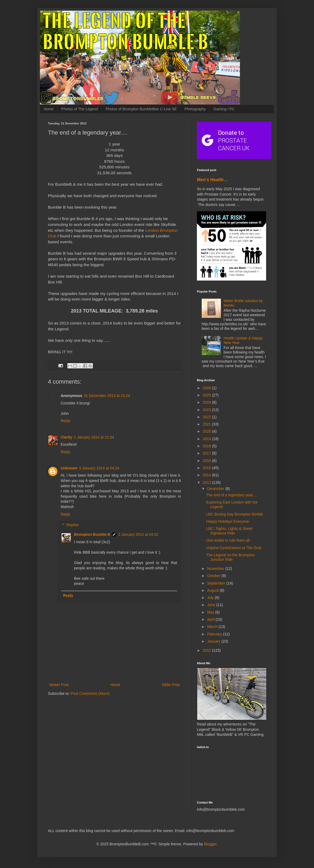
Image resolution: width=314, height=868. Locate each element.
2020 (207, 431)
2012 (207, 650)
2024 (207, 402)
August (213, 590)
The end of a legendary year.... (232, 495)
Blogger (210, 844)
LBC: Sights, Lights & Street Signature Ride (229, 531)
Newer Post (59, 685)
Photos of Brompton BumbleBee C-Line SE (141, 109)
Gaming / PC (224, 109)
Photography (195, 109)
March (213, 627)
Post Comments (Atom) (90, 693)
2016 (207, 461)
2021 (207, 424)
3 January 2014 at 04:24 (99, 468)
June (212, 605)
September (217, 583)
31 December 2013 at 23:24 (107, 396)
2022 (207, 417)
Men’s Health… (212, 180)
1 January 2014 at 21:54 (94, 437)
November (216, 569)
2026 (207, 388)
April (211, 619)
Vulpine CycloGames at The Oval (234, 548)
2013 (207, 482)
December (216, 489)
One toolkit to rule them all (228, 540)
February (215, 634)
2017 (207, 453)
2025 (207, 395)
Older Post (171, 685)
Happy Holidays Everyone (228, 521)
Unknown (69, 468)
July (211, 598)
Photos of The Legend (80, 109)
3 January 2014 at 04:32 (138, 534)
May (211, 612)
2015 (207, 468)
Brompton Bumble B (92, 534)
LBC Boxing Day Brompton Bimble (235, 514)
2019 (207, 439)
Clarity (67, 437)
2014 (207, 475)
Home (49, 109)
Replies (73, 525)
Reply (65, 421)
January (214, 641)
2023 (207, 410)
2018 (207, 446)
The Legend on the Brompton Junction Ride (230, 557)
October (214, 576)
